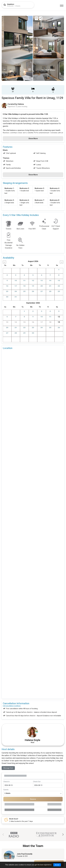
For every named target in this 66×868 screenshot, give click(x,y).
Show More (33, 139)
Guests (6, 790)
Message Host (8, 768)
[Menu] (62, 6)
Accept (57, 865)
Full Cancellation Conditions (12, 706)
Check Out (37, 782)
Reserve (33, 799)
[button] (63, 835)
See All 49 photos (48, 70)
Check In (6, 782)
